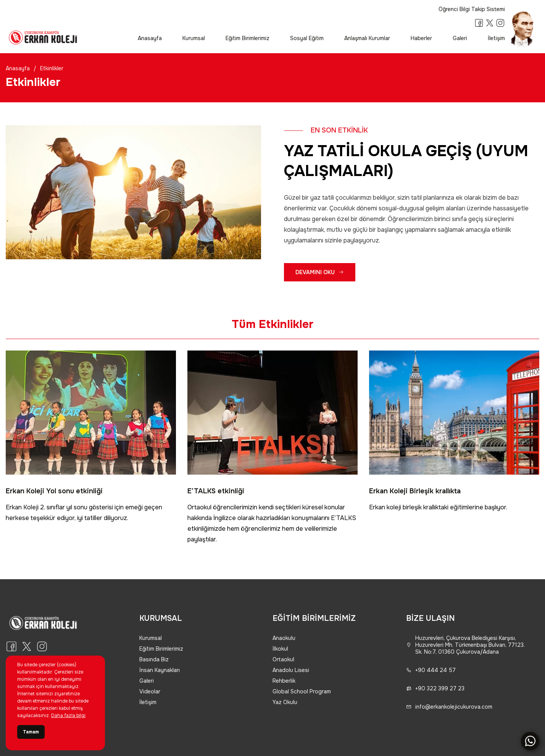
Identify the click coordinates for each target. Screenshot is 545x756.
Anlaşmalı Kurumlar (367, 38)
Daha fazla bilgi (68, 716)
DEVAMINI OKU (320, 272)
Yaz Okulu (285, 702)
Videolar (150, 691)
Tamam (31, 732)
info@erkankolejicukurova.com (449, 707)
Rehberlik (284, 681)
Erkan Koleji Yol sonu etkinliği (54, 491)
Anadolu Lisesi (291, 670)
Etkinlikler (52, 68)
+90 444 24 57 (431, 670)
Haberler (421, 38)
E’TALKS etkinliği (216, 491)
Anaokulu (284, 638)
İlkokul (280, 649)
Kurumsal (194, 38)
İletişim (496, 38)
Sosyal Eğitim (307, 38)
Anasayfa (150, 38)
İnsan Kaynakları (160, 670)
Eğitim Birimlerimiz (248, 38)
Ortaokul (283, 659)
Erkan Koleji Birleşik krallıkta (415, 491)
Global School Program (302, 691)
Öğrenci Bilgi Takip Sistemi (472, 9)
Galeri (460, 38)
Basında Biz (154, 659)
